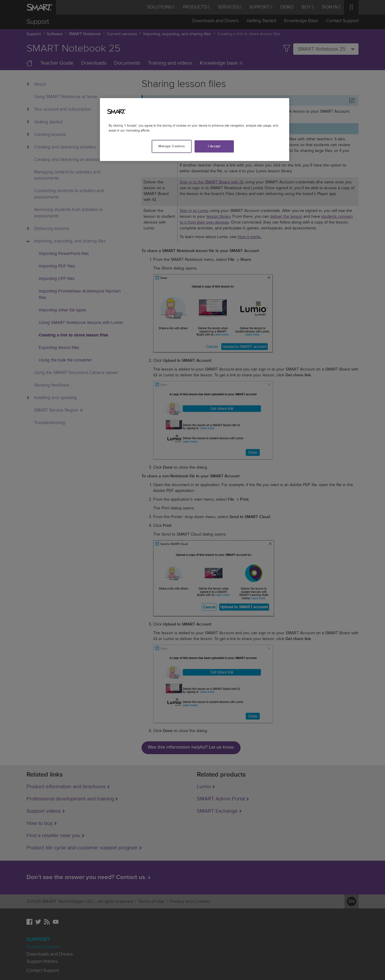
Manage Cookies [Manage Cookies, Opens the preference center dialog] (172, 146)
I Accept (214, 146)
